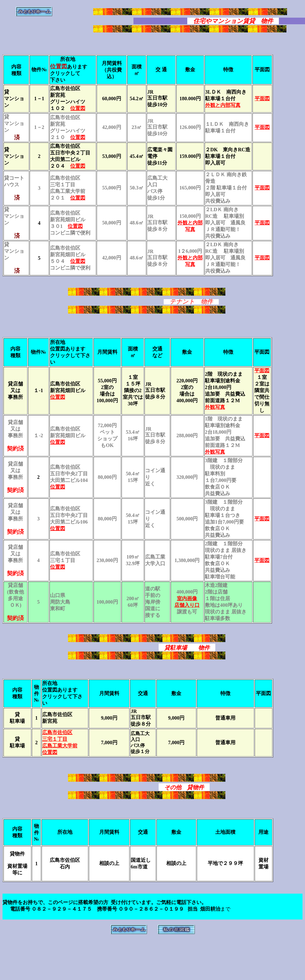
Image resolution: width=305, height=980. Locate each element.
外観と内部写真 (223, 105)
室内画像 (187, 598)
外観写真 (215, 407)
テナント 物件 (191, 302)
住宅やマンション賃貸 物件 (233, 21)
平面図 (262, 188)
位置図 (78, 108)
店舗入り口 (187, 605)
